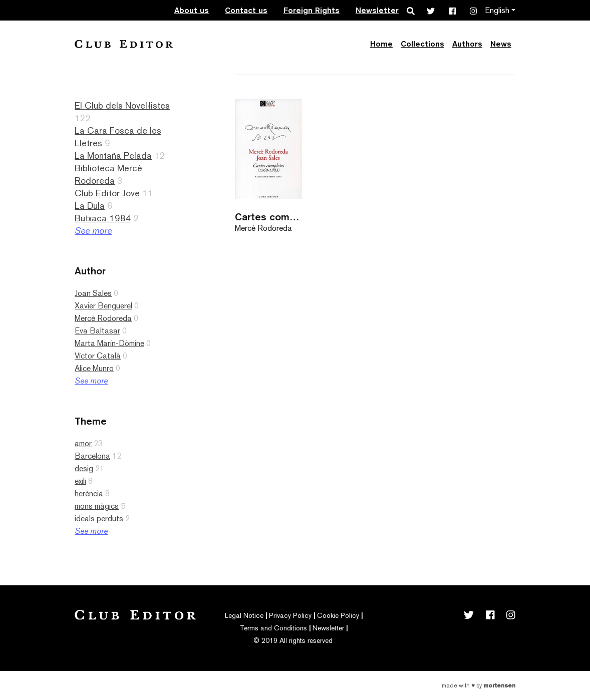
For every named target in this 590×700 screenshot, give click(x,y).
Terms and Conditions (273, 628)
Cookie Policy (338, 615)
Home (381, 44)
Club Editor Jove (107, 193)
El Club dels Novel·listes (122, 105)
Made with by (479, 685)
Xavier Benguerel (103, 306)
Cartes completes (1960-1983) (268, 217)
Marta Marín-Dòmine (109, 343)
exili (80, 481)
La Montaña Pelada (113, 155)
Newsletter (377, 10)
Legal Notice (244, 615)
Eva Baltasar (97, 331)
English (497, 10)
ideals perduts (99, 518)
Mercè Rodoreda (103, 318)
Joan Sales (93, 293)
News (501, 44)
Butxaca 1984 (103, 218)
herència (89, 493)
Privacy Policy (290, 615)
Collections (422, 44)
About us (192, 10)
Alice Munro (94, 368)
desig (84, 468)
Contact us (246, 10)
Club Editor (124, 44)
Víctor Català (98, 356)
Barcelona (92, 456)
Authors (467, 44)
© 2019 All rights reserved (293, 640)
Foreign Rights (312, 10)
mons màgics (97, 506)
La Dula (90, 206)
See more (93, 231)
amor (83, 443)
